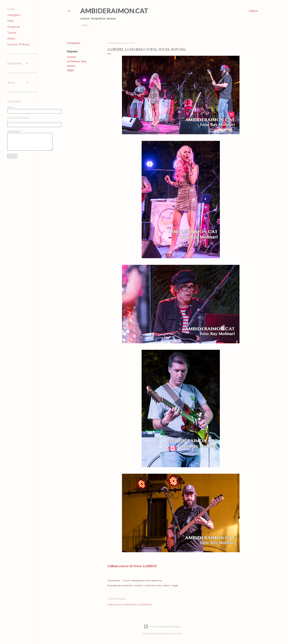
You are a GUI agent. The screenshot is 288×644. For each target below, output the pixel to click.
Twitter (12, 33)
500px (11, 39)
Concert (72, 57)
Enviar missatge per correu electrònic (142, 580)
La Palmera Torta (77, 61)
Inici (85, 25)
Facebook (14, 27)
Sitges (71, 70)
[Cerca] (253, 11)
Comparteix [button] (74, 43)
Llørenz (71, 66)
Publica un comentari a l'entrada (130, 605)
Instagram (14, 15)
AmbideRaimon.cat (114, 11)
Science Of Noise (18, 45)
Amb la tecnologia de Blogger (162, 627)
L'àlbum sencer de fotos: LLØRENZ (132, 566)
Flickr (11, 21)
